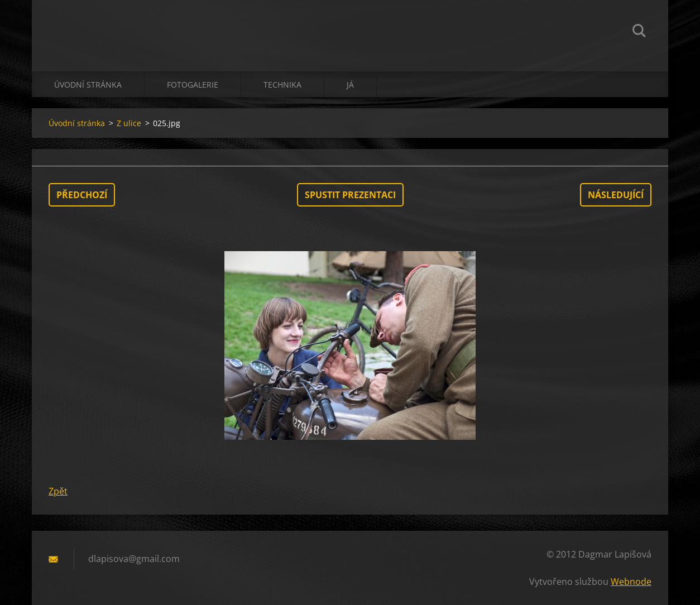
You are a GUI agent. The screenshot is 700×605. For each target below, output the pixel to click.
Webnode (631, 582)
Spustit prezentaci (350, 195)
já (350, 85)
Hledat (639, 32)
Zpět (58, 491)
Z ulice (129, 123)
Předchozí (82, 195)
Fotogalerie (193, 85)
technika (282, 85)
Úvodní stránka (88, 85)
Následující (616, 195)
